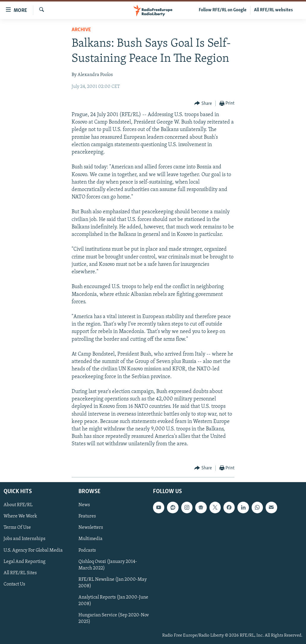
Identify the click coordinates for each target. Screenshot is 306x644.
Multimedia (90, 539)
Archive (81, 30)
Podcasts (87, 550)
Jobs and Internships (25, 539)
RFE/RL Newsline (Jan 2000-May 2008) (113, 583)
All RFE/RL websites (273, 10)
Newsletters (91, 528)
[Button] (203, 104)
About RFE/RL (18, 505)
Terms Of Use (17, 528)
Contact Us (14, 584)
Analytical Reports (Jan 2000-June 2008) (113, 600)
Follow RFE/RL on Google (223, 10)
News (84, 505)
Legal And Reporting (25, 561)
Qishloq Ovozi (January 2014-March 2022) (108, 565)
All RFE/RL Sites (20, 573)
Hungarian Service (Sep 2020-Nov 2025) (114, 618)
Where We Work (20, 516)
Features (87, 516)
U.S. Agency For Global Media (33, 550)
